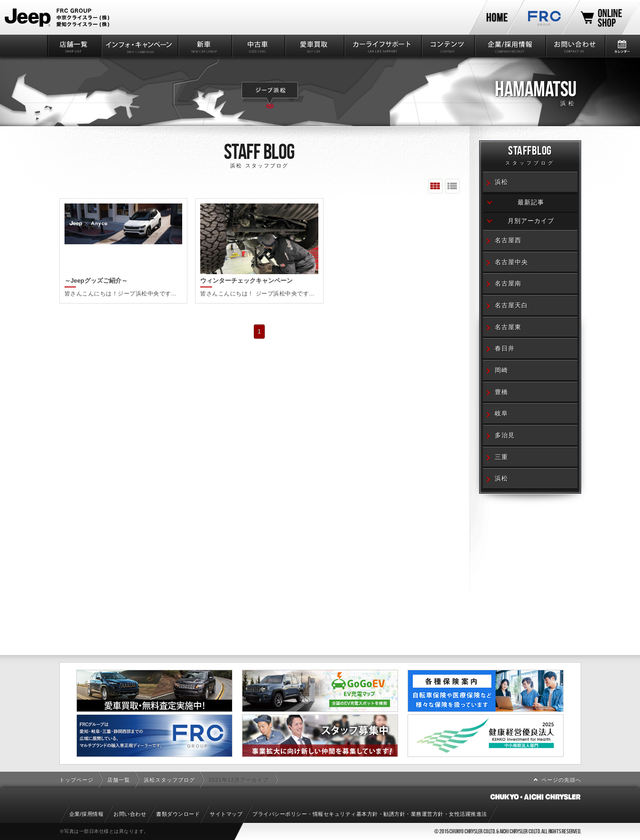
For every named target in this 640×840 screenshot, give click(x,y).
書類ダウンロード (178, 814)
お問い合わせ (575, 46)
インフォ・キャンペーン (139, 46)
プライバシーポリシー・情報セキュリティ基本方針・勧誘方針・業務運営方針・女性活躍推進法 (370, 814)
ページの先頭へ (561, 780)
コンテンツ (448, 46)
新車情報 (204, 46)
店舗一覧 (74, 46)
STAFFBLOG (530, 157)
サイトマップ (226, 814)
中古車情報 (258, 46)
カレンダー (622, 46)
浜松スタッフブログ (169, 780)
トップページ (76, 780)
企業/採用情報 (510, 46)
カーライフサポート (382, 46)
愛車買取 (314, 46)
